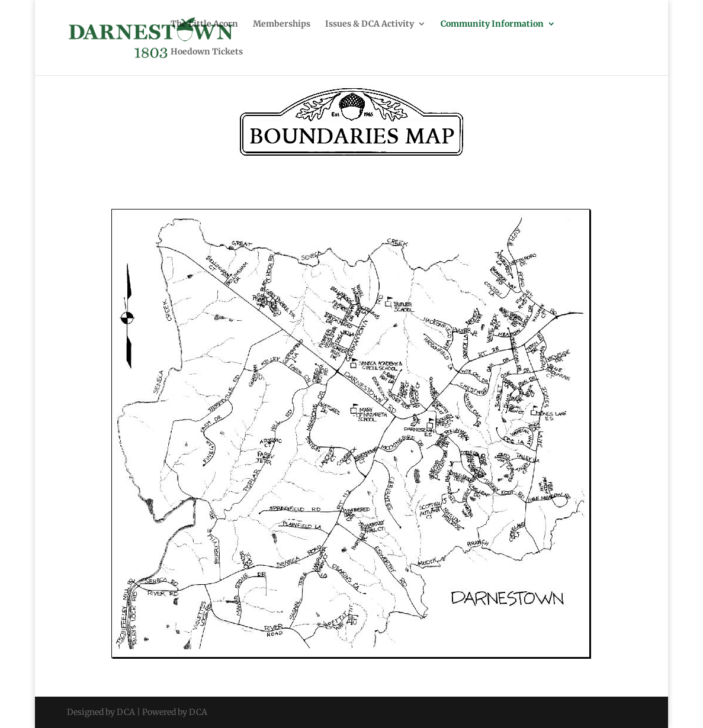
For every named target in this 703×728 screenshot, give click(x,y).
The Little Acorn (204, 24)
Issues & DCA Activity (370, 24)
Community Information (492, 24)
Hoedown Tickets (207, 52)
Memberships (282, 24)
